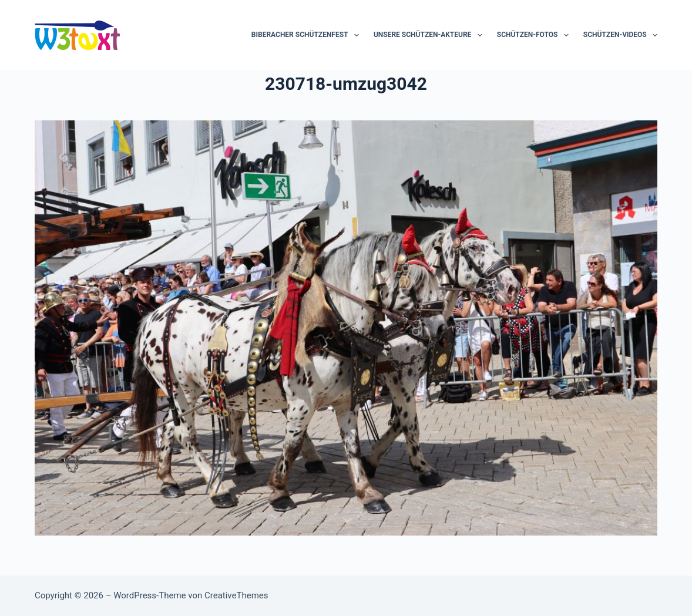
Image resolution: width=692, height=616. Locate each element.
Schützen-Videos (620, 35)
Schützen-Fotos (535, 35)
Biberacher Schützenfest (308, 35)
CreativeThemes (236, 595)
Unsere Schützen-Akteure (430, 35)
